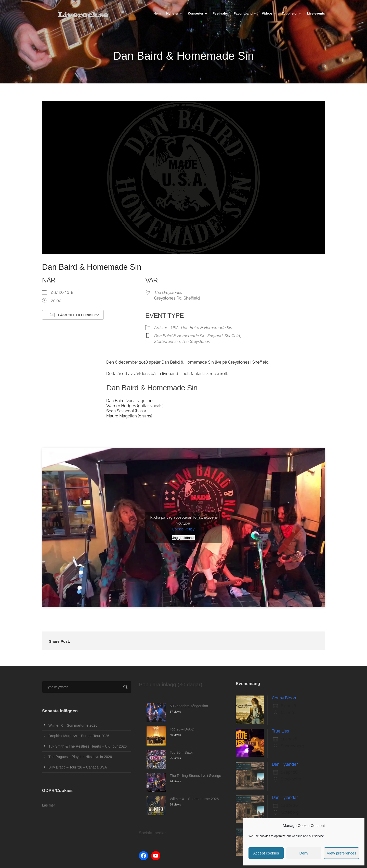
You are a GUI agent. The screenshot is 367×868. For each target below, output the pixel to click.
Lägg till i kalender (73, 315)
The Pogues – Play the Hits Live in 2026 (80, 757)
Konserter (196, 13)
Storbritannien (167, 342)
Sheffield (232, 336)
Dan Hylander (285, 764)
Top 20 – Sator (181, 752)
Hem (157, 13)
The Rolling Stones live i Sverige (195, 776)
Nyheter (172, 13)
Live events (316, 13)
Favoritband (243, 13)
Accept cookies (266, 853)
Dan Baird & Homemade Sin (207, 328)
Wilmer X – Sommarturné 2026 (73, 725)
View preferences (342, 853)
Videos (267, 13)
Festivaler (220, 13)
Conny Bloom (285, 698)
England (215, 336)
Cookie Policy (183, 529)
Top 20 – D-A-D (182, 729)
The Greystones (168, 293)
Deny (304, 853)
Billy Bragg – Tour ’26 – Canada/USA (78, 767)
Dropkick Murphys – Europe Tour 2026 (79, 736)
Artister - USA (166, 328)
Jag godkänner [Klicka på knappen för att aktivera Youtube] (183, 538)
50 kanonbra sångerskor (189, 706)
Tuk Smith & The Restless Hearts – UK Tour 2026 (88, 746)
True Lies (280, 731)
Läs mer (49, 805)
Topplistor (290, 13)
